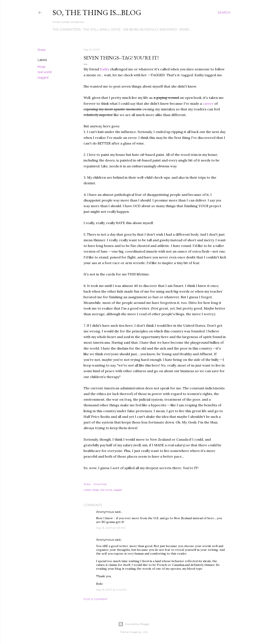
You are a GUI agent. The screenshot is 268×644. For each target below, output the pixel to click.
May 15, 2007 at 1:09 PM (111, 528)
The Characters (67, 30)
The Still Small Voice (102, 30)
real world (44, 72)
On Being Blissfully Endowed (150, 30)
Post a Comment (96, 599)
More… (185, 30)
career (209, 103)
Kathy (104, 69)
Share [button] (42, 50)
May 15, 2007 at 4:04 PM (111, 590)
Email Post (100, 484)
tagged (43, 77)
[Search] (224, 13)
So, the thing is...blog (97, 12)
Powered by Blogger (134, 624)
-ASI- (145, 632)
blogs (41, 67)
